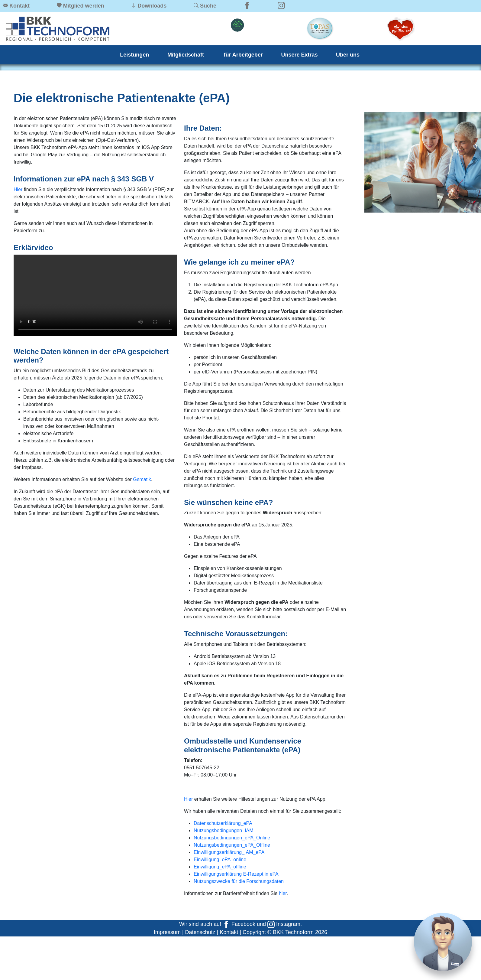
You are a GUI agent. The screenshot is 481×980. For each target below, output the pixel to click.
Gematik (142, 479)
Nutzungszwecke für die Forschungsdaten (239, 881)
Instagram (284, 924)
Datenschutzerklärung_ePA (223, 823)
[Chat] (443, 942)
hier (283, 893)
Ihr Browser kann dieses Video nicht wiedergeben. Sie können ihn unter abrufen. (95, 295)
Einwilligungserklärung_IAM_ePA (229, 852)
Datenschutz (200, 932)
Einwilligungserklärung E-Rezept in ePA (236, 874)
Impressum (167, 932)
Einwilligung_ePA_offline (220, 867)
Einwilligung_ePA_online (220, 860)
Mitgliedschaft (186, 55)
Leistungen (134, 55)
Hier (18, 189)
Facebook (239, 924)
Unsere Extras (299, 55)
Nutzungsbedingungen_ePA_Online (232, 838)
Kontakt (229, 932)
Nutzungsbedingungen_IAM (223, 830)
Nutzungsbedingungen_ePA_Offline (232, 845)
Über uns (348, 55)
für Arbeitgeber (243, 55)
